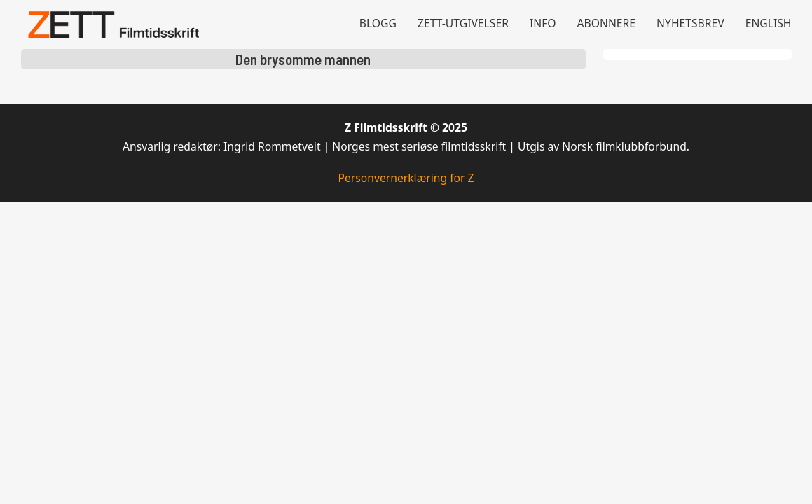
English (769, 23)
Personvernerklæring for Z (406, 178)
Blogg (378, 23)
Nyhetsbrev (690, 23)
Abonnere (607, 23)
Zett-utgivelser (463, 23)
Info (543, 23)
